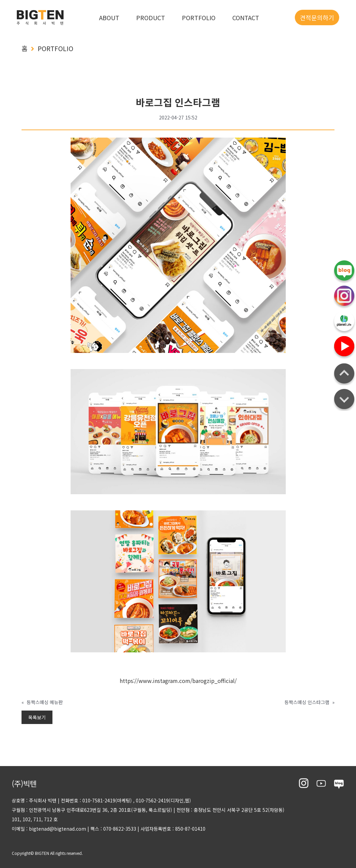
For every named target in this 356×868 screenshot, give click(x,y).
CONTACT (246, 17)
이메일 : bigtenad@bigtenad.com (49, 829)
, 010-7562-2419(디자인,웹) (162, 800)
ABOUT (109, 17)
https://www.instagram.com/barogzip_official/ (178, 681)
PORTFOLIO (199, 17)
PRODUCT (151, 17)
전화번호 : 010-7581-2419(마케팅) (96, 800)
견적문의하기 (317, 17)
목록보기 (37, 717)
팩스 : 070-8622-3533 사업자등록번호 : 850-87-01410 (146, 829)
